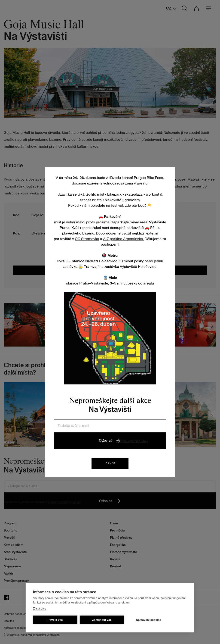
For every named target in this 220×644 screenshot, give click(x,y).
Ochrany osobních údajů (132, 441)
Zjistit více (40, 608)
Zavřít (110, 463)
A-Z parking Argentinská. (123, 239)
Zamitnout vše (102, 620)
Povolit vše (55, 620)
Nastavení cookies (149, 620)
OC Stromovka (87, 239)
